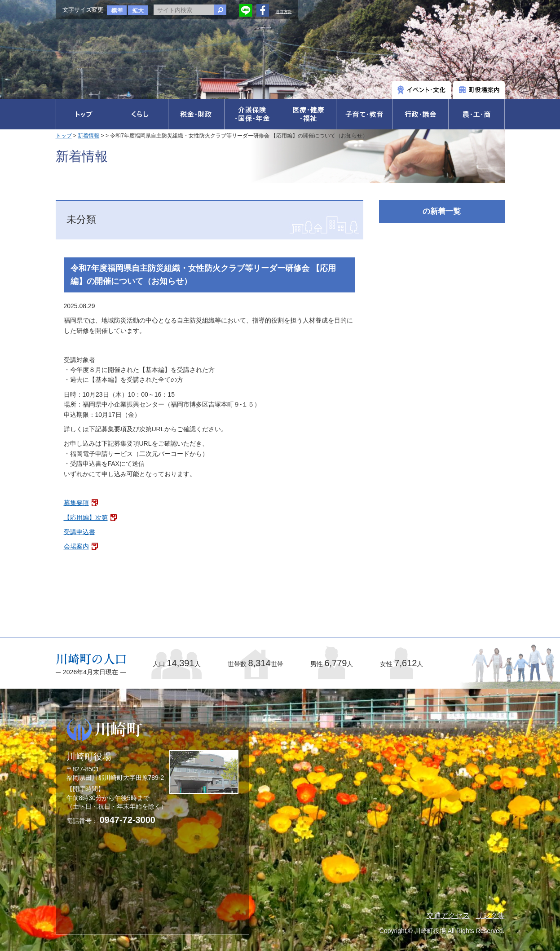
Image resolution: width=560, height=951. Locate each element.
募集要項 (76, 503)
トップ (64, 136)
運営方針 (284, 12)
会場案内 (76, 546)
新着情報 (88, 136)
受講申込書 (79, 532)
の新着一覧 (442, 211)
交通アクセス (448, 915)
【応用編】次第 (86, 518)
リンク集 (490, 915)
